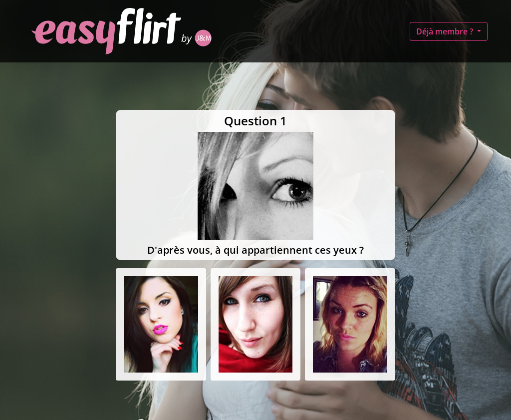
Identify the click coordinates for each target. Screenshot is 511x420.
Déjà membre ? (446, 31)
